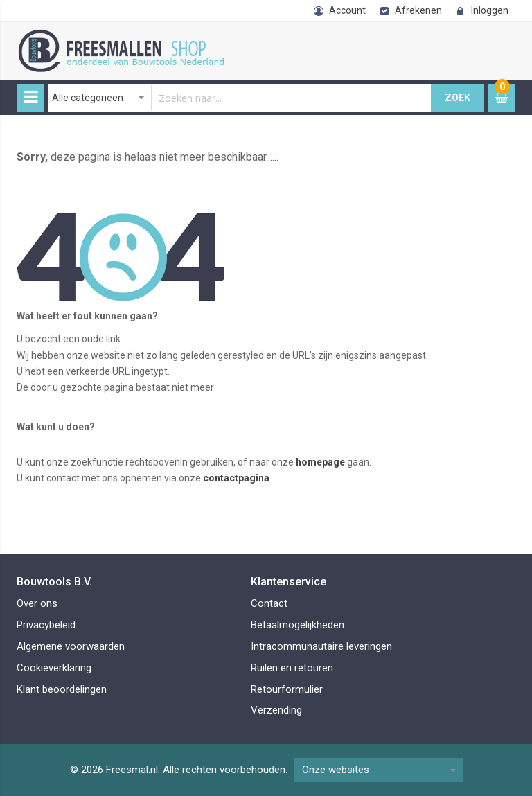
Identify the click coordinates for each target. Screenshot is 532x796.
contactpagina (236, 478)
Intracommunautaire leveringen (321, 646)
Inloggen (490, 10)
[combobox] (240, 98)
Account (347, 10)
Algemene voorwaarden (71, 646)
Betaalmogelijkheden (298, 625)
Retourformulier (287, 689)
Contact (269, 603)
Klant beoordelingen (62, 689)
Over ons (37, 603)
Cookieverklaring (54, 668)
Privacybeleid (46, 625)
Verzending (276, 710)
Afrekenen (418, 10)
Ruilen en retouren (292, 668)
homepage (320, 462)
